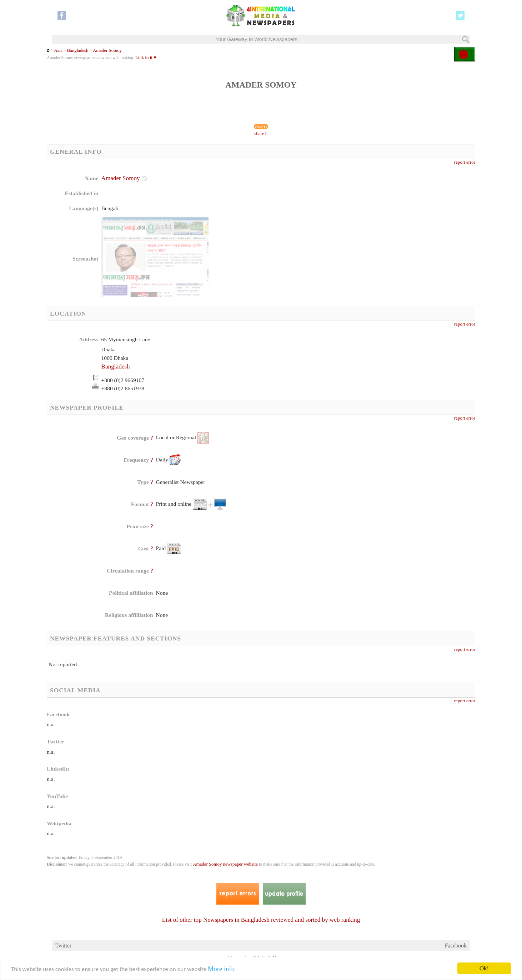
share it (261, 134)
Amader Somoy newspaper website (225, 864)
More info (221, 969)
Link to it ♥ (146, 58)
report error (465, 162)
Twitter (63, 946)
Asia (58, 50)
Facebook (456, 946)
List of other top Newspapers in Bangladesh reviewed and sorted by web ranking (261, 920)
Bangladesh (78, 50)
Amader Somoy (107, 50)
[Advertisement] (318, 220)
